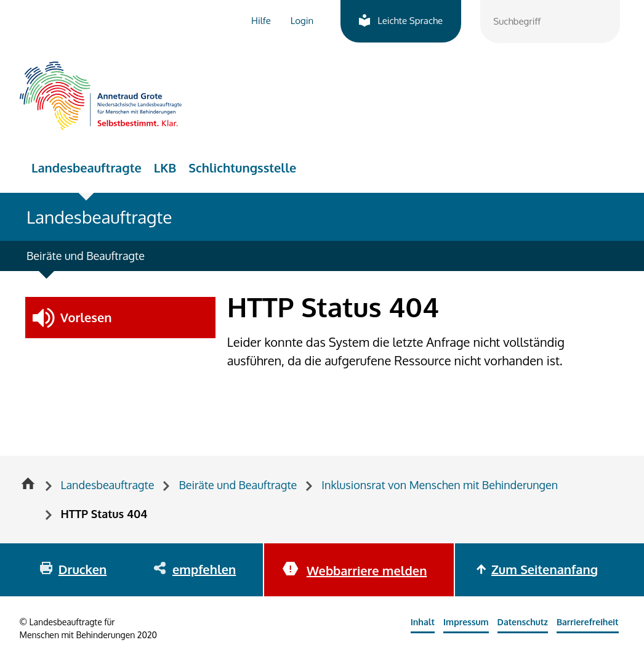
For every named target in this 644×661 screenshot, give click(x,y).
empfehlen (204, 569)
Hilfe (261, 21)
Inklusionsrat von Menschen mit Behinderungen (440, 485)
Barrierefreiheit (588, 622)
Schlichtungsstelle (242, 168)
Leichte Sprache (410, 21)
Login (302, 21)
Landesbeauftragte (87, 168)
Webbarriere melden (367, 570)
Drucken (83, 569)
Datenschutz (523, 622)
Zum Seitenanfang (545, 569)
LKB (165, 168)
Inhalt (423, 622)
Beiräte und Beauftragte (86, 256)
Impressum (466, 622)
